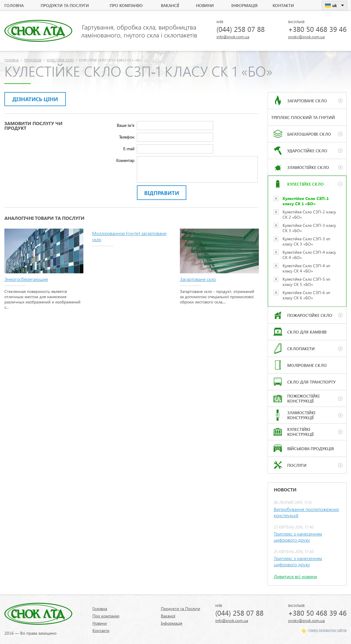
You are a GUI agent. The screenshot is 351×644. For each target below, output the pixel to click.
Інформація (245, 5)
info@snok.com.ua (233, 37)
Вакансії (170, 5)
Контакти (283, 5)
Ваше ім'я (125, 125)
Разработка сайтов (333, 631)
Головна (14, 5)
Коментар (125, 160)
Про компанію (126, 5)
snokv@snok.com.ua (306, 37)
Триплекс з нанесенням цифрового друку (298, 537)
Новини (205, 5)
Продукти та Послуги (65, 5)
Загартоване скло (198, 279)
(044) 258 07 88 (241, 29)
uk (334, 5)
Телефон (127, 137)
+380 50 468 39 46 (317, 29)
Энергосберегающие (26, 279)
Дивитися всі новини (295, 576)
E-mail (129, 149)
